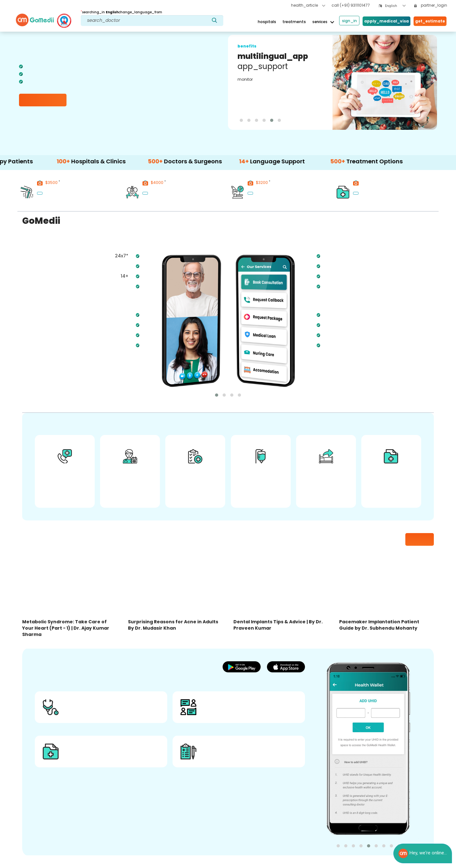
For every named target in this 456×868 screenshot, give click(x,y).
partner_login (431, 5)
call (351, 5)
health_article (308, 5)
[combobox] (395, 6)
